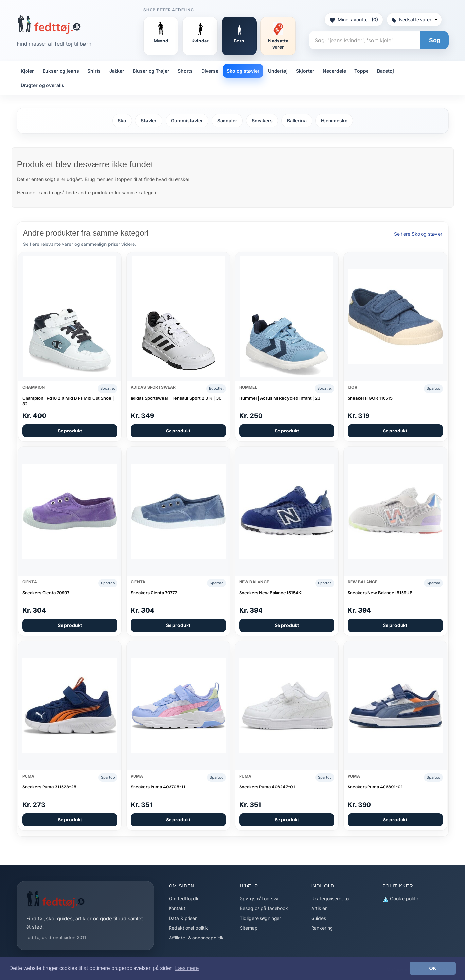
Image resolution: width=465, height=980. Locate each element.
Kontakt (177, 908)
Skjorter (305, 71)
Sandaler (227, 120)
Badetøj (385, 71)
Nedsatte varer (414, 19)
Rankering (322, 928)
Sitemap (249, 928)
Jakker (117, 71)
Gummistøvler (187, 120)
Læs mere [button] (187, 968)
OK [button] (433, 968)
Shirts (94, 71)
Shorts (185, 71)
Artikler (319, 908)
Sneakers (262, 120)
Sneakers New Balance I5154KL (271, 593)
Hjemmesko (334, 120)
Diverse (210, 71)
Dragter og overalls (42, 85)
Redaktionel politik (188, 928)
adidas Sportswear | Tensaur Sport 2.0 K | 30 (176, 398)
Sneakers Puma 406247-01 (267, 787)
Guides (319, 918)
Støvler (149, 120)
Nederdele (334, 71)
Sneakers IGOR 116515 (370, 398)
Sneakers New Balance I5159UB (380, 593)
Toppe (361, 71)
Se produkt (70, 431)
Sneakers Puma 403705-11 (158, 787)
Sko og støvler (243, 71)
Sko (122, 120)
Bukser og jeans (61, 71)
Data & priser (183, 918)
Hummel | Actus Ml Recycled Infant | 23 (280, 398)
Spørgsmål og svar (260, 898)
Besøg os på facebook (264, 908)
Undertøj (278, 71)
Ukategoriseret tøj (330, 898)
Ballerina (297, 120)
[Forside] (49, 25)
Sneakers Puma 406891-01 (375, 787)
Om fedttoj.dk (184, 898)
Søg (435, 40)
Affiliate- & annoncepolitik (196, 938)
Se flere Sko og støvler (418, 234)
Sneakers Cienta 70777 (154, 593)
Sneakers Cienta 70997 (46, 593)
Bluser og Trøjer (151, 71)
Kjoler (27, 71)
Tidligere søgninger (260, 918)
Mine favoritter (354, 20)
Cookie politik (401, 899)
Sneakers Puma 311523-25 (49, 787)
